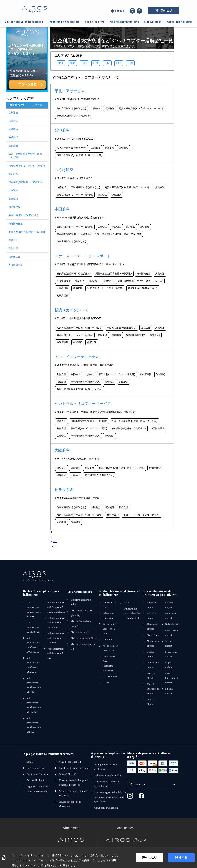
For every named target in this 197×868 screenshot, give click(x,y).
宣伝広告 (13, 146)
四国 (119, 63)
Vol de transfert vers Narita (110, 648)
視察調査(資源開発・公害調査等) (26, 182)
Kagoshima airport (153, 605)
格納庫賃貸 (14, 257)
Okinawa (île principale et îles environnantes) (132, 613)
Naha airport (153, 635)
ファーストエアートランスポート (83, 256)
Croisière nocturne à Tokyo (81, 602)
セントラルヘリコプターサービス (83, 404)
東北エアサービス (70, 91)
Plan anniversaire (79, 632)
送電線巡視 (14, 207)
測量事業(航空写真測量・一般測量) (27, 232)
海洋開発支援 (16, 224)
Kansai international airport (153, 689)
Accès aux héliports (180, 22)
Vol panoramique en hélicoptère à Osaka (34, 685)
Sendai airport (150, 654)
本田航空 (62, 209)
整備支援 (13, 248)
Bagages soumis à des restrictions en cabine (38, 789)
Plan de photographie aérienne (74, 768)
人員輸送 (13, 121)
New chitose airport (153, 643)
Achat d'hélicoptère (68, 774)
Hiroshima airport (152, 626)
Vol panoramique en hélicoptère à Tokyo (34, 609)
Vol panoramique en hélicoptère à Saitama (34, 665)
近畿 (96, 63)
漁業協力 (13, 199)
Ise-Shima (108, 640)
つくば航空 (64, 170)
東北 (61, 63)
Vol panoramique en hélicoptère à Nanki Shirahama (56, 607)
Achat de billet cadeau (70, 762)
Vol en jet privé (95, 22)
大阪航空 (62, 450)
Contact (30, 762)
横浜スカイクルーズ (71, 310)
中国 (107, 63)
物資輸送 (13, 129)
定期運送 (13, 113)
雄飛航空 (62, 130)
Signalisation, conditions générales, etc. (107, 784)
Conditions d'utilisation (106, 808)
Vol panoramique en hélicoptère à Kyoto (34, 725)
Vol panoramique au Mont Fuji (33, 627)
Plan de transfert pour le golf (83, 647)
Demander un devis (109, 605)
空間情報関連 (16, 265)
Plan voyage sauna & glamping (81, 613)
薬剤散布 (13, 174)
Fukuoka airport (151, 616)
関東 (73, 63)
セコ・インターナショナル (77, 357)
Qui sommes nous (35, 768)
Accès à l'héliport (35, 780)
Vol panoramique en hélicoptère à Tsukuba (56, 638)
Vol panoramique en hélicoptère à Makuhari (34, 705)
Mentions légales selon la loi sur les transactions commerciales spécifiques (111, 797)
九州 (130, 63)
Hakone (107, 683)
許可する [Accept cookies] (181, 858)
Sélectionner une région (109, 616)
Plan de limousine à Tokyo (84, 638)
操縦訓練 (13, 190)
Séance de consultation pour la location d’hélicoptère (74, 782)
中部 (84, 63)
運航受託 (13, 240)
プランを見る (27, 84)
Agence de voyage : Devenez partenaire (73, 793)
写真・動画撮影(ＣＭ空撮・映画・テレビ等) (26, 156)
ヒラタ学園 (64, 490)
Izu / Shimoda (110, 676)
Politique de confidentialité (108, 775)
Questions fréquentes (37, 774)
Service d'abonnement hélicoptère (70, 804)
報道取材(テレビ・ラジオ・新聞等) (27, 166)
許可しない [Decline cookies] (149, 858)
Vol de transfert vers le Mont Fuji (110, 629)
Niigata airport (151, 702)
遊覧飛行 (13, 137)
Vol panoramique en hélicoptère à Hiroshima (56, 623)
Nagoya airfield (151, 676)
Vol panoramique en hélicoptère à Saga (56, 653)
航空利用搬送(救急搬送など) (23, 215)
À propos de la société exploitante (106, 767)
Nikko (127, 603)
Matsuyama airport (153, 665)
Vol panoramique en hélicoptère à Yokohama (34, 645)
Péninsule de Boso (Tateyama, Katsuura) (109, 663)
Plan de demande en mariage (81, 624)
